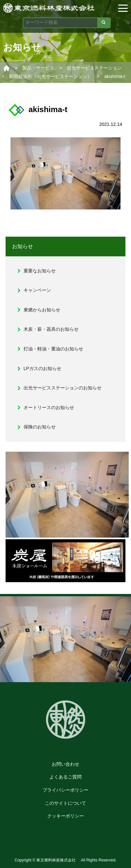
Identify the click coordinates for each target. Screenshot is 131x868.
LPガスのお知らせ (42, 368)
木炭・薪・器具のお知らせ (51, 329)
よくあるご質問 (65, 777)
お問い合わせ (65, 764)
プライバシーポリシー (65, 790)
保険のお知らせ (40, 427)
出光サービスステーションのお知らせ (63, 388)
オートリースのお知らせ (49, 407)
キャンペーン (37, 290)
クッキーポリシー (65, 816)
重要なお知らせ (40, 271)
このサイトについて (65, 803)
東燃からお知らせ (42, 310)
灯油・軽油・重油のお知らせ (53, 349)
